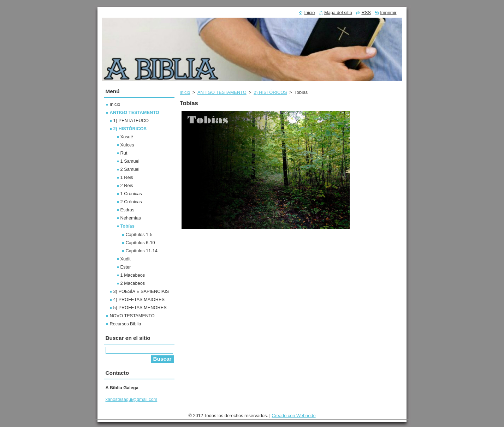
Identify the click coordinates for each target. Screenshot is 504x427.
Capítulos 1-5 (139, 234)
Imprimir (388, 13)
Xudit (126, 259)
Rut (124, 153)
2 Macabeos (133, 283)
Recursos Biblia (126, 324)
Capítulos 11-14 (142, 251)
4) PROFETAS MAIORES (139, 299)
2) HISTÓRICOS (270, 92)
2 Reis (127, 185)
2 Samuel (130, 169)
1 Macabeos (133, 275)
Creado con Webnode (293, 416)
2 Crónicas (131, 202)
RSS (366, 13)
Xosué (127, 137)
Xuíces (127, 145)
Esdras (128, 210)
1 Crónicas (131, 194)
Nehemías (131, 218)
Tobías (128, 226)
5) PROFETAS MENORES (140, 308)
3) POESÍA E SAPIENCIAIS (141, 291)
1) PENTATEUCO (131, 121)
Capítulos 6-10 (140, 243)
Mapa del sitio (338, 13)
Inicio (185, 92)
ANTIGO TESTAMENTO (222, 92)
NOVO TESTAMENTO (132, 316)
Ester (126, 267)
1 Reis (127, 177)
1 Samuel (130, 161)
